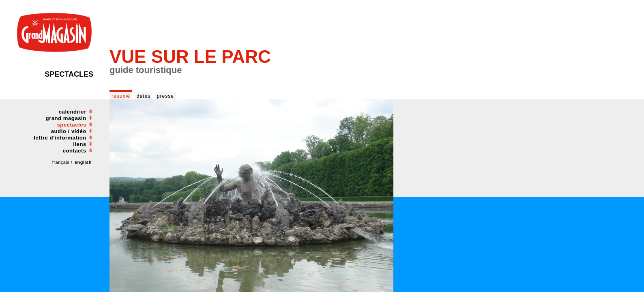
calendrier (73, 112)
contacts (75, 151)
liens (80, 144)
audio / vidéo (69, 131)
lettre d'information (60, 138)
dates (144, 96)
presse (165, 96)
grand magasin (66, 118)
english (83, 162)
